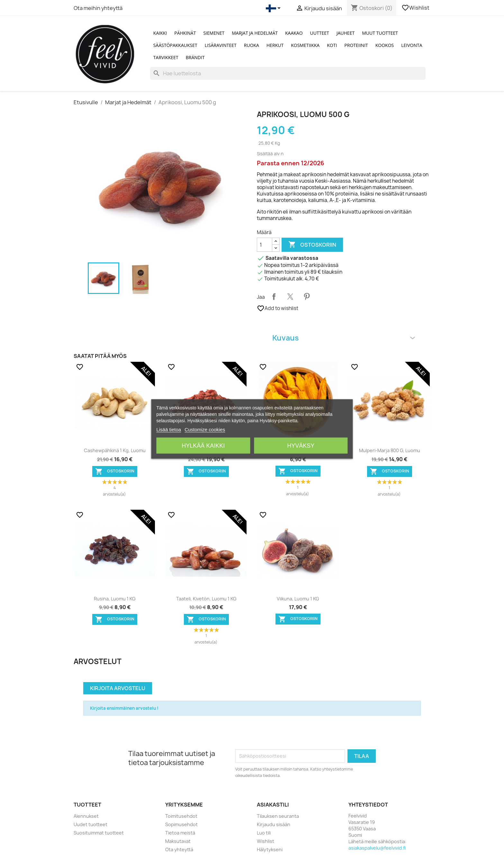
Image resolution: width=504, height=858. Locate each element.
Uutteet (320, 33)
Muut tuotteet (380, 33)
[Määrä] (265, 245)
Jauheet (346, 33)
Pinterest (307, 297)
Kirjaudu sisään (274, 824)
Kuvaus (344, 338)
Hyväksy (301, 446)
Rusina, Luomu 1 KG (115, 599)
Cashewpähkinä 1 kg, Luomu (115, 450)
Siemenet (214, 33)
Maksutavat (178, 841)
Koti (332, 45)
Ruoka (252, 45)
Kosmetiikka (305, 45)
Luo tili (264, 833)
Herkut (275, 45)
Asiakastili (273, 805)
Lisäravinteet (221, 45)
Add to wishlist (278, 308)
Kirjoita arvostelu (118, 688)
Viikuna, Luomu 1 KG (298, 599)
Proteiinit (356, 45)
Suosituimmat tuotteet (99, 833)
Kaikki (160, 33)
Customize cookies (205, 429)
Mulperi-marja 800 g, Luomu (390, 450)
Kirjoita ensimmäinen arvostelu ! (124, 708)
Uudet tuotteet (90, 824)
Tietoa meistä (180, 833)
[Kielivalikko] (274, 8)
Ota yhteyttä (179, 849)
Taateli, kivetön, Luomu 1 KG (206, 599)
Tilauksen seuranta (278, 816)
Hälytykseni (270, 849)
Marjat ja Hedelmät (255, 33)
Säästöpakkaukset (175, 45)
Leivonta (412, 45)
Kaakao (294, 33)
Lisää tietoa (169, 429)
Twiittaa (290, 297)
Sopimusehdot (181, 824)
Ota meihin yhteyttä (98, 8)
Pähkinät (185, 33)
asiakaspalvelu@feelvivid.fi (377, 848)
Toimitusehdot (181, 816)
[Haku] (288, 73)
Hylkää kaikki (203, 446)
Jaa (274, 297)
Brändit (195, 57)
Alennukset (86, 816)
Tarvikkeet (166, 57)
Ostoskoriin (312, 245)
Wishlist (416, 8)
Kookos (385, 45)
